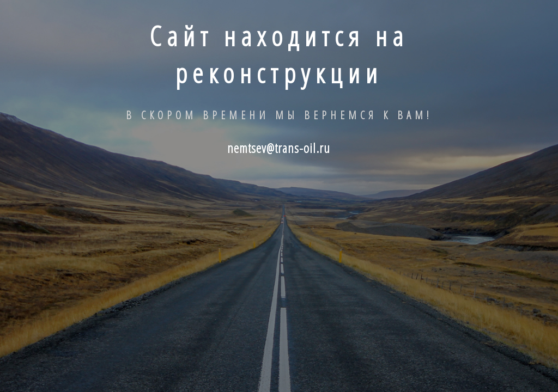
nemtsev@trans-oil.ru (279, 148)
